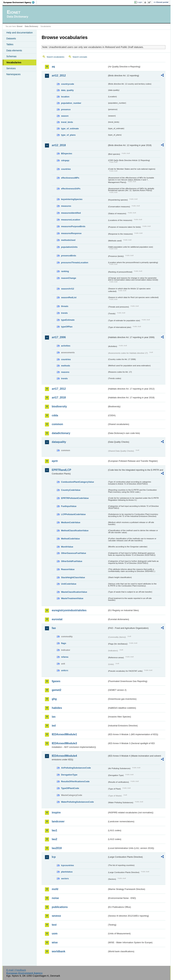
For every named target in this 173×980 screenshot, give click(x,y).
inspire (56, 813)
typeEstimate (68, 320)
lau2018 (57, 848)
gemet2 (56, 690)
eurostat (57, 619)
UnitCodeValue (69, 584)
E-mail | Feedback (16, 970)
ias (54, 717)
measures (66, 206)
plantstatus (67, 872)
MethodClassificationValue (75, 531)
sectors (65, 878)
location (65, 97)
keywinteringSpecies (72, 199)
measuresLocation (71, 220)
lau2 (54, 839)
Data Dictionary (32, 26)
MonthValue (67, 547)
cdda (55, 415)
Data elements (14, 50)
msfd (55, 889)
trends (64, 313)
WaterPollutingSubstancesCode (77, 802)
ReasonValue (68, 569)
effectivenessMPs (70, 178)
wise (55, 942)
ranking (65, 271)
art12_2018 (59, 145)
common (57, 424)
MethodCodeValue (70, 539)
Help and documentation (19, 33)
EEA (20, 2)
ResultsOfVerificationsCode (75, 781)
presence (66, 109)
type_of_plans (68, 135)
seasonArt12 (67, 289)
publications (60, 907)
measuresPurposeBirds (73, 226)
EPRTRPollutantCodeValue (75, 498)
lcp (54, 857)
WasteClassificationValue (74, 592)
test (54, 925)
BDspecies (66, 153)
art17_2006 (59, 337)
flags (64, 643)
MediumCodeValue (71, 522)
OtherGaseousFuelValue (73, 553)
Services (11, 68)
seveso (56, 916)
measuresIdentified (71, 213)
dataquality (59, 442)
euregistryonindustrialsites (69, 610)
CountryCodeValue (71, 490)
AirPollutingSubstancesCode (76, 768)
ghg (54, 699)
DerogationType (69, 775)
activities (66, 346)
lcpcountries (67, 865)
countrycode (67, 84)
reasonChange (69, 278)
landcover (58, 821)
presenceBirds (69, 256)
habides (57, 708)
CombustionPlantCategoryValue (77, 482)
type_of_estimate (70, 129)
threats (65, 306)
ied (54, 726)
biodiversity (59, 406)
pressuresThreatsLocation (75, 263)
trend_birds (67, 122)
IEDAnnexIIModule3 (64, 743)
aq (53, 67)
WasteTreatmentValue (72, 598)
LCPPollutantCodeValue (73, 514)
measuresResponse (71, 233)
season (65, 116)
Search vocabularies (55, 57)
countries (66, 169)
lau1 (54, 830)
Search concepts (80, 57)
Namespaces (13, 74)
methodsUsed (68, 240)
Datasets (11, 38)
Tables (10, 44)
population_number (71, 103)
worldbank (58, 951)
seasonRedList (69, 297)
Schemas (11, 56)
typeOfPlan (67, 327)
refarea (65, 657)
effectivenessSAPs (71, 189)
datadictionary (61, 433)
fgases (56, 681)
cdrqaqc (65, 160)
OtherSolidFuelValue (72, 561)
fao (54, 628)
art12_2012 (59, 76)
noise (55, 898)
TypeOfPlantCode (70, 788)
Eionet (20, 26)
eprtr (55, 461)
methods (65, 366)
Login (140, 2)
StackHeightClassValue (73, 577)
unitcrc (65, 670)
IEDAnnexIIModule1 (64, 734)
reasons (65, 372)
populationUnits (69, 247)
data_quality (67, 90)
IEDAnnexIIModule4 (64, 756)
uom (55, 934)
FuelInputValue (69, 506)
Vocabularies (14, 62)
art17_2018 (59, 398)
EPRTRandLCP (61, 470)
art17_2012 (59, 389)
